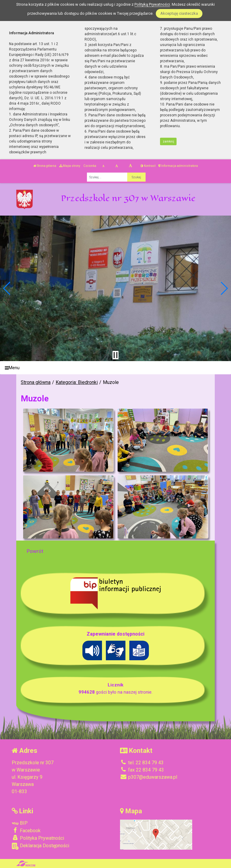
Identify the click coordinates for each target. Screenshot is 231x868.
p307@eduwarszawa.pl (149, 777)
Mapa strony (70, 166)
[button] (7, 288)
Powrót (35, 551)
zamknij (168, 141)
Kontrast (148, 166)
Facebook (26, 830)
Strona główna (45, 166)
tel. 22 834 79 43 (142, 763)
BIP (20, 823)
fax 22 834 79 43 (142, 770)
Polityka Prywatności (38, 838)
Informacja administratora (178, 166)
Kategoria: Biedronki (77, 382)
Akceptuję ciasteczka (179, 13)
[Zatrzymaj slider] (115, 355)
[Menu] (115, 368)
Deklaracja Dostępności (40, 846)
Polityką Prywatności (152, 4)
